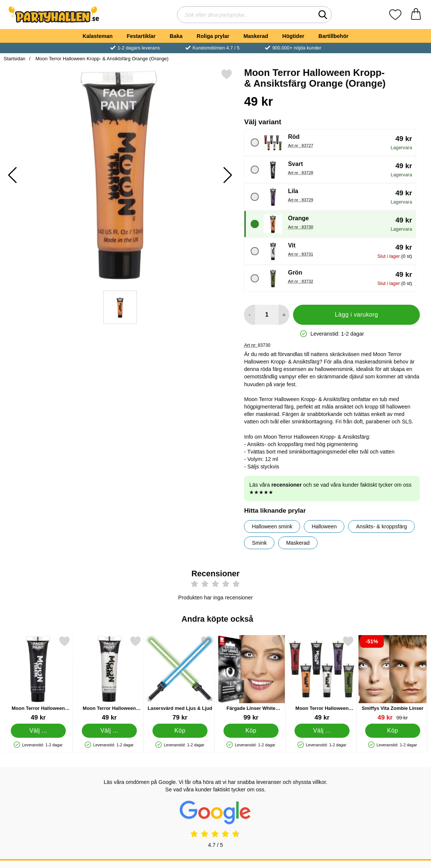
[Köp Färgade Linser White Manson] (251, 731)
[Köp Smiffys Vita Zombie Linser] (393, 731)
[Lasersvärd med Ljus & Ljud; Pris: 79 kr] (180, 678)
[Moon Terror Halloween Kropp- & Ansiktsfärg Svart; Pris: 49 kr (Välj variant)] (38, 678)
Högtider (293, 36)
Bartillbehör (333, 36)
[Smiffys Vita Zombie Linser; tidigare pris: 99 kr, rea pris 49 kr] (393, 678)
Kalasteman (98, 36)
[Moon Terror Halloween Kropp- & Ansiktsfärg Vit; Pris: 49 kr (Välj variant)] (109, 678)
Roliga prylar (213, 36)
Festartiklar (141, 36)
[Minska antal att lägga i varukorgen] (249, 315)
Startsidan (15, 59)
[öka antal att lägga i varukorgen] (284, 315)
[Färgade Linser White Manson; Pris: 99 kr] (251, 678)
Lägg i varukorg (357, 315)
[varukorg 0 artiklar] (416, 15)
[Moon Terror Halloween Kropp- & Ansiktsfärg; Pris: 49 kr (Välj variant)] (322, 678)
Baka (176, 36)
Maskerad (256, 36)
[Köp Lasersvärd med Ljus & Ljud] (180, 731)
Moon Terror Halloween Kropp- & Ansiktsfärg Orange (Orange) (101, 59)
